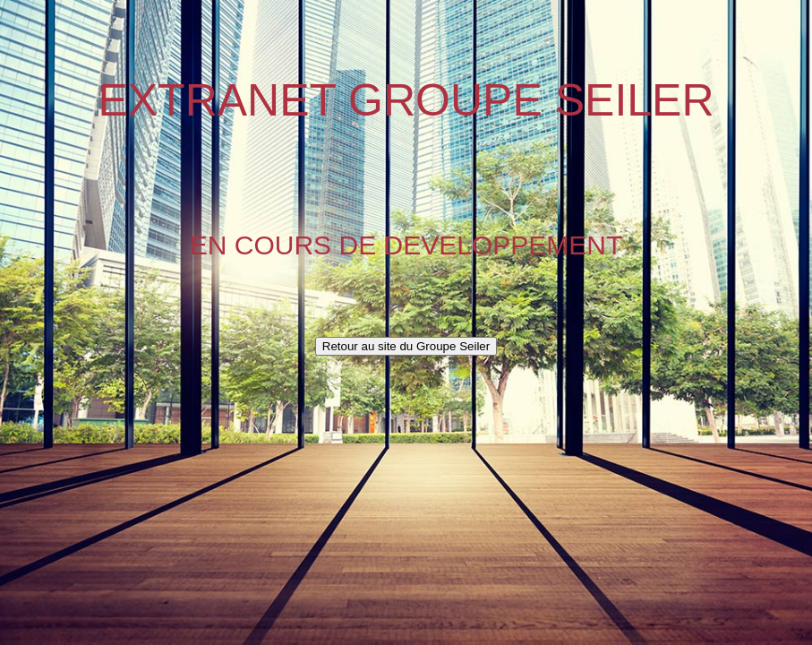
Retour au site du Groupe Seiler (406, 346)
